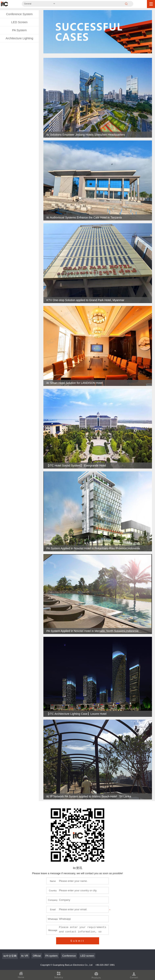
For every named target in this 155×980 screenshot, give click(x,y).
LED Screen (19, 22)
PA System (19, 30)
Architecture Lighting (19, 38)
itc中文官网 (10, 956)
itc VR (25, 956)
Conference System (19, 14)
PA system (51, 956)
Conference (69, 956)
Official (37, 956)
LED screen (87, 956)
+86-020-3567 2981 (105, 965)
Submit (77, 941)
